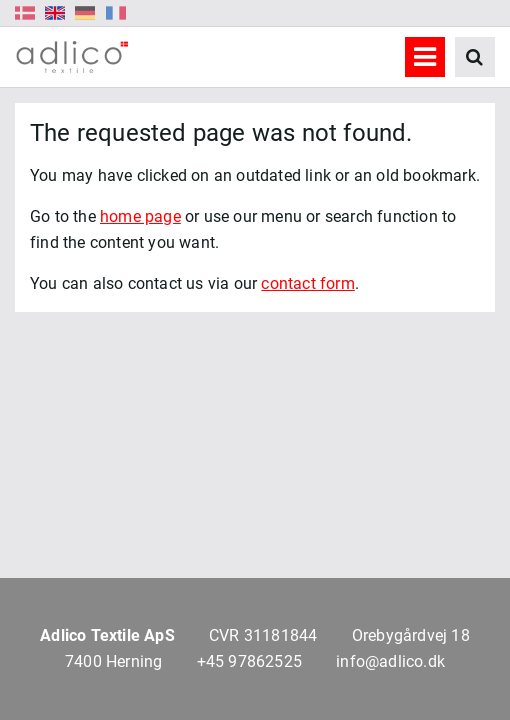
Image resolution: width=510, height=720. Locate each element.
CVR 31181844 (263, 635)
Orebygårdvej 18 (411, 635)
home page (140, 216)
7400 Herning (113, 661)
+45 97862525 (249, 661)
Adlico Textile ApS (107, 635)
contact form (307, 283)
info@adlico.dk (390, 661)
